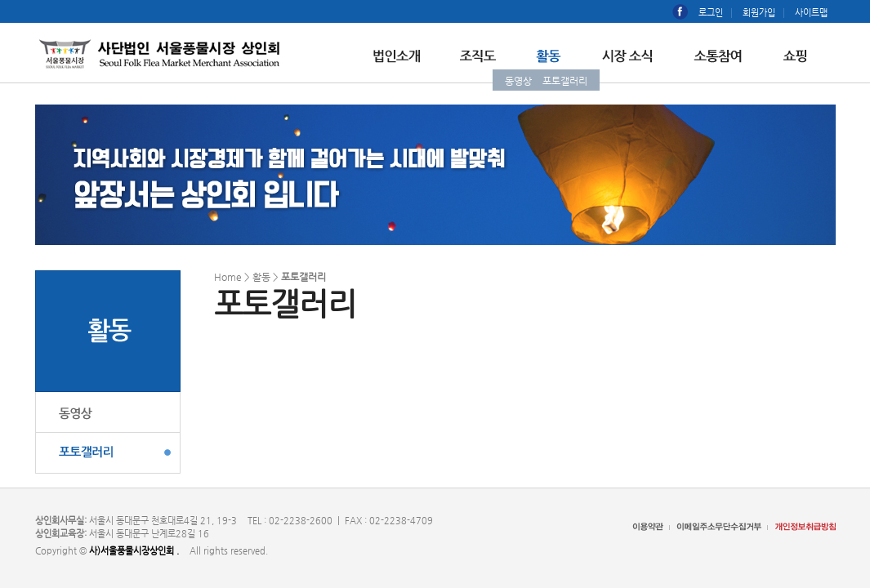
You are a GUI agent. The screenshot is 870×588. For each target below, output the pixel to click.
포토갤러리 (565, 81)
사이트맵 (811, 13)
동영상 (518, 81)
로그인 (711, 13)
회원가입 (759, 13)
